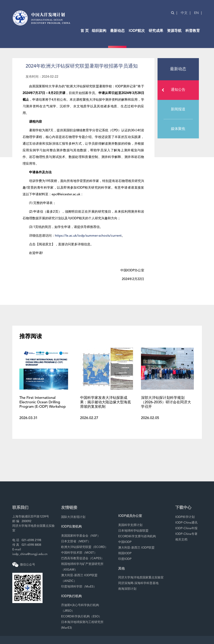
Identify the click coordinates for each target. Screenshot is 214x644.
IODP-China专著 (186, 534)
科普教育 (193, 31)
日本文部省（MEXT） (76, 542)
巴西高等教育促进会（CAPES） (83, 559)
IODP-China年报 (186, 528)
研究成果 (156, 31)
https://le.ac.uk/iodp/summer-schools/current (88, 236)
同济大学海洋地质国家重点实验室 (141, 578)
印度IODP (125, 559)
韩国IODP (125, 554)
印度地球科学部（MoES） (79, 587)
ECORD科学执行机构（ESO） (81, 617)
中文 (184, 13)
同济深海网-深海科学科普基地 (138, 583)
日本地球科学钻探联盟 (133, 531)
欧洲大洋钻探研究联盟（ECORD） (85, 547)
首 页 (85, 31)
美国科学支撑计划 (130, 525)
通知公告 (175, 90)
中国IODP (125, 542)
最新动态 (117, 31)
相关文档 (181, 540)
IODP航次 (137, 31)
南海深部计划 (127, 589)
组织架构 (99, 31)
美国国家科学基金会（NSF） (81, 536)
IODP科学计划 (185, 517)
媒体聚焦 (178, 129)
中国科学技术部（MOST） (79, 553)
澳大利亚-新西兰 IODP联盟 (136, 548)
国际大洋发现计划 (73, 517)
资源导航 (174, 31)
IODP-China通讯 (186, 523)
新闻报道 (178, 109)
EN (196, 13)
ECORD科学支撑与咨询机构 (137, 537)
